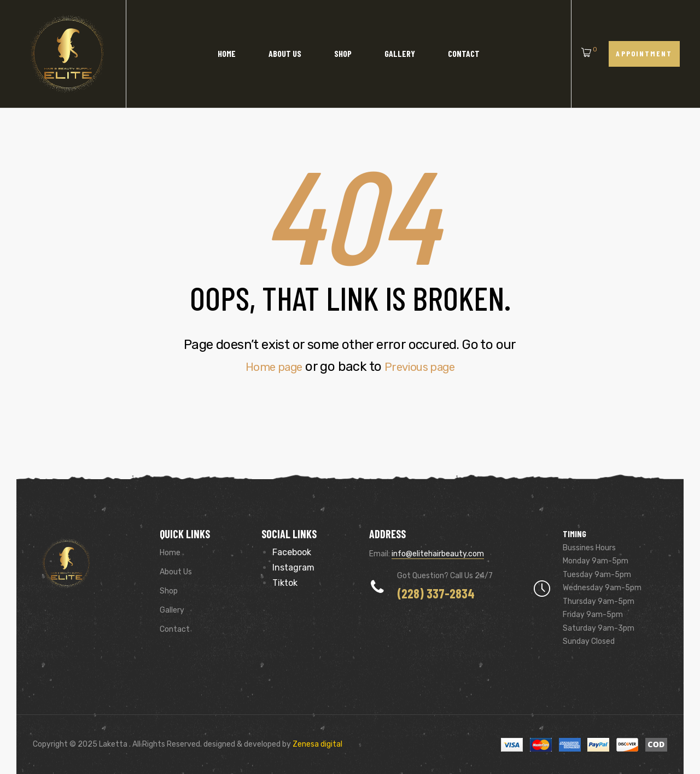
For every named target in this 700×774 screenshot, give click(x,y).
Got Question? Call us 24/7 (445, 576)
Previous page (424, 366)
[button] (644, 54)
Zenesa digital (317, 744)
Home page (267, 366)
